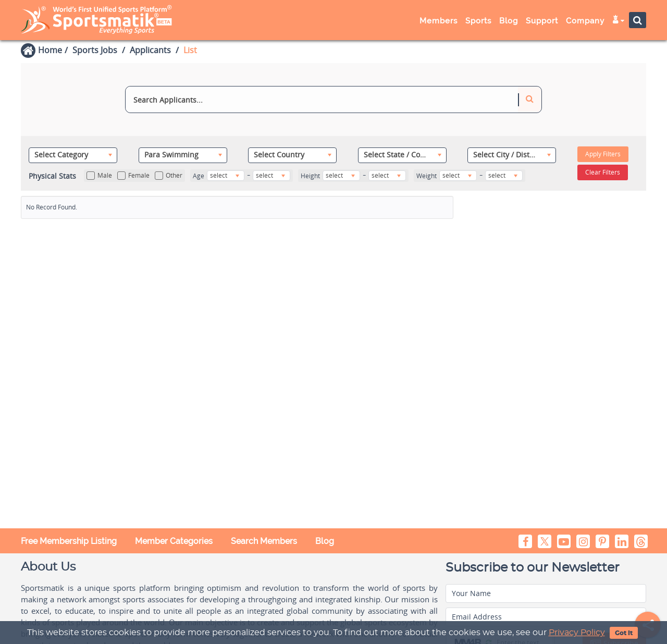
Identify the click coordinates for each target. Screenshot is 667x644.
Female (133, 176)
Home (50, 50)
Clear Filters (603, 172)
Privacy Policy (577, 633)
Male (99, 176)
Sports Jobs (95, 50)
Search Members (264, 541)
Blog (509, 21)
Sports (478, 21)
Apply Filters (603, 154)
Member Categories (174, 541)
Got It (624, 633)
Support (542, 21)
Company (585, 21)
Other (169, 176)
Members (439, 21)
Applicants (150, 50)
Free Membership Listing (69, 541)
